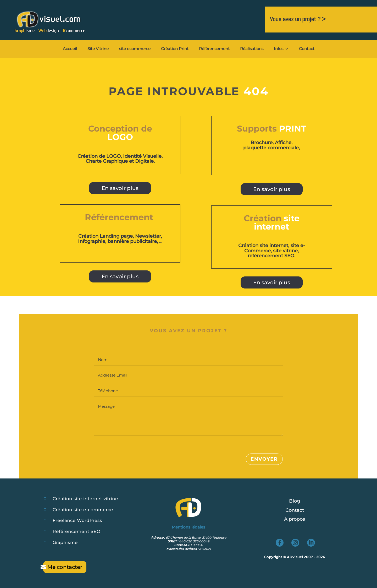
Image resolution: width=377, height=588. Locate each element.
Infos (279, 49)
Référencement (214, 49)
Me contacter (65, 567)
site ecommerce (135, 49)
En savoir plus (120, 188)
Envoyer (264, 459)
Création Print (175, 49)
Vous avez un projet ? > (298, 19)
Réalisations (252, 49)
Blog (295, 501)
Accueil (70, 49)
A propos (295, 519)
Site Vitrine (98, 49)
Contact (307, 49)
